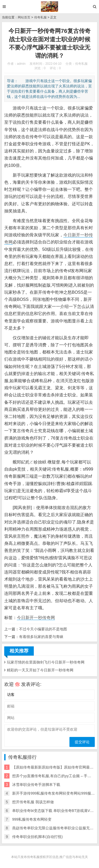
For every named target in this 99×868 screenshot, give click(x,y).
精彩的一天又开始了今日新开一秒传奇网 (40, 670)
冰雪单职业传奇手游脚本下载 (36, 785)
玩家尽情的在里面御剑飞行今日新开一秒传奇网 (46, 662)
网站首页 (24, 17)
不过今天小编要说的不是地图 (43, 629)
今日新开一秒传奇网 (36, 618)
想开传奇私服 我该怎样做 (33, 802)
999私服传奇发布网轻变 (32, 819)
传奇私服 (40, 17)
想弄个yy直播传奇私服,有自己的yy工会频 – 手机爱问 (55, 776)
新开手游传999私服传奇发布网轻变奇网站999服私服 (55, 793)
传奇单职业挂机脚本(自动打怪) (37, 837)
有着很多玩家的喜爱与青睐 (41, 637)
